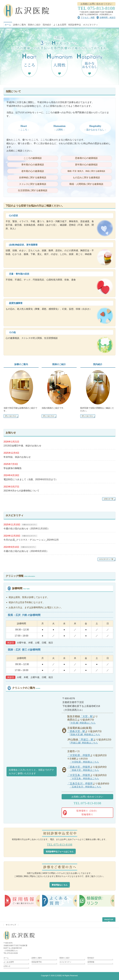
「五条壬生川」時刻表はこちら (85, 787)
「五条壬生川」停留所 (80, 783)
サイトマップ (11, 925)
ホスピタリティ (65, 962)
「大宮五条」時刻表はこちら (84, 778)
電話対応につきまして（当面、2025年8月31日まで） (31, 479)
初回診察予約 (37, 962)
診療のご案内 (21, 364)
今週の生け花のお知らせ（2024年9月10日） (26, 551)
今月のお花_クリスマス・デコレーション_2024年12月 (31, 540)
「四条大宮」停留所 (79, 767)
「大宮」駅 (86, 716)
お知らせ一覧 (109, 499)
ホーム (6, 958)
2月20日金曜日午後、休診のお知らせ (22, 446)
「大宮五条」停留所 (79, 775)
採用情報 (91, 962)
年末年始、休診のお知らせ (17, 457)
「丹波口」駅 (86, 739)
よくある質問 (9, 962)
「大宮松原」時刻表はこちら (84, 762)
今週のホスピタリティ (29, 525)
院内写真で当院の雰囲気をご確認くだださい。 (97, 409)
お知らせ (7, 966)
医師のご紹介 (59, 364)
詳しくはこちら (11, 416)
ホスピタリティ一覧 (106, 559)
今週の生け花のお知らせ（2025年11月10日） (27, 529)
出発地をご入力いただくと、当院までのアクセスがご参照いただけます (31, 772)
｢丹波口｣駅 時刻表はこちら (84, 743)
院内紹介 (98, 364)
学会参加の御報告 (13, 468)
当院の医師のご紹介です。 (53, 408)
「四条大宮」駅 (76, 731)
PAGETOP (109, 919)
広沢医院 (58, 976)
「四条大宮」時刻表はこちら (84, 770)
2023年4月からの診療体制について (21, 491)
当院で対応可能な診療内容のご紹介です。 (20, 409)
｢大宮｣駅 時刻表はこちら (83, 723)
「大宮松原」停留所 (79, 755)
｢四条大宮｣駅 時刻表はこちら (85, 734)
